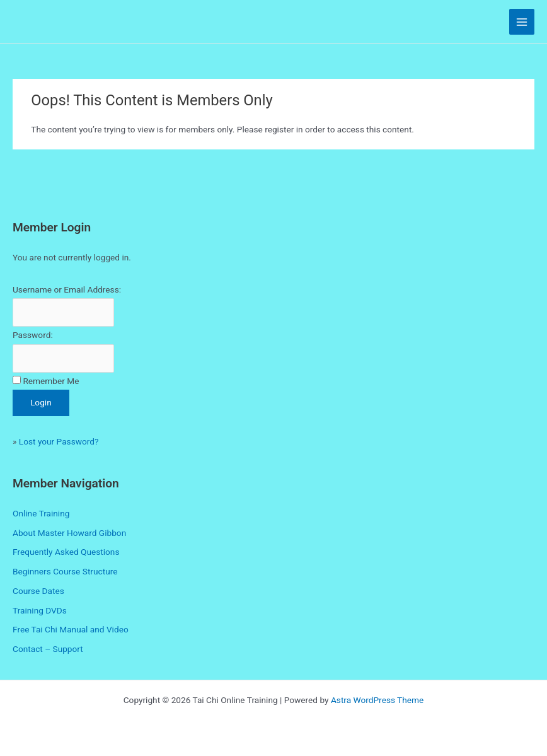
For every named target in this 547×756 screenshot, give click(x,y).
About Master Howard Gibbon (69, 533)
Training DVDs (40, 610)
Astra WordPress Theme (377, 700)
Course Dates (38, 591)
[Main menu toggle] (522, 22)
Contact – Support (48, 649)
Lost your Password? (59, 441)
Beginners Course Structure (65, 571)
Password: (33, 335)
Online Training (41, 513)
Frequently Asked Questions (66, 552)
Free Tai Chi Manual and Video (71, 629)
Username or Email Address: (67, 289)
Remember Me (51, 381)
